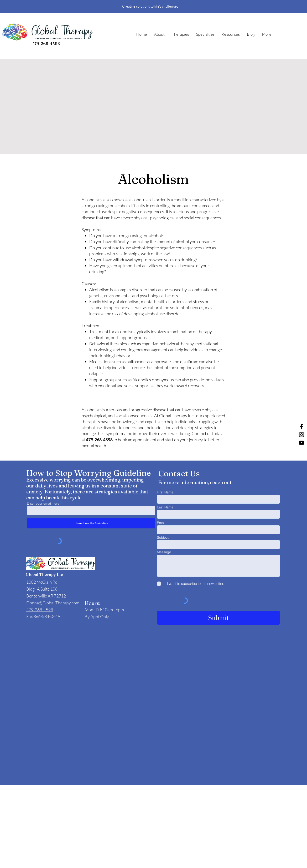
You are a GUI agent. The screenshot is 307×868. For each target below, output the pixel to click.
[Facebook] (302, 426)
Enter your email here (43, 503)
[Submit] (218, 618)
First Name (165, 492)
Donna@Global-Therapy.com (53, 603)
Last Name (165, 507)
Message (164, 552)
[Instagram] (302, 435)
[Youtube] (302, 443)
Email (161, 523)
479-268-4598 (46, 43)
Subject (163, 537)
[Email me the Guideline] (92, 523)
